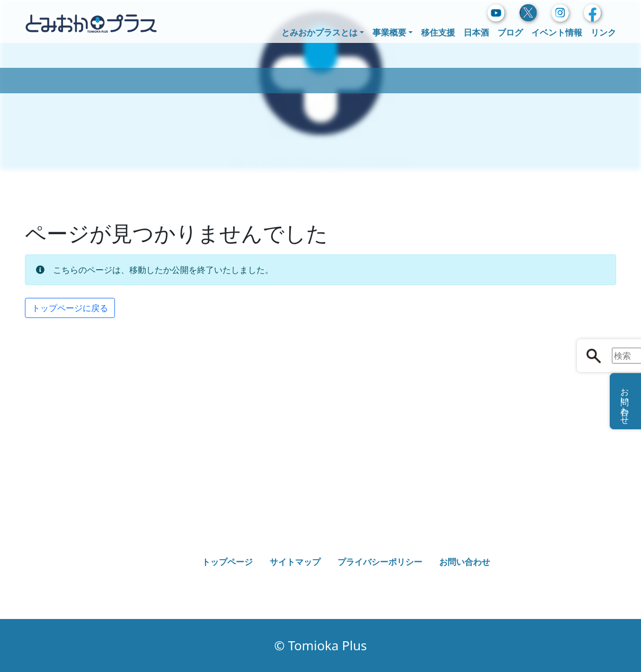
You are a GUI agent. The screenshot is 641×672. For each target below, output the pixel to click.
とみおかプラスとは (319, 32)
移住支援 (438, 32)
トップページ (227, 562)
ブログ (510, 32)
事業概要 (389, 32)
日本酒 (476, 32)
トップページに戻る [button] (70, 308)
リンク (603, 32)
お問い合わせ (465, 562)
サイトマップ (295, 562)
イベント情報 (557, 32)
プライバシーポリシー (380, 562)
